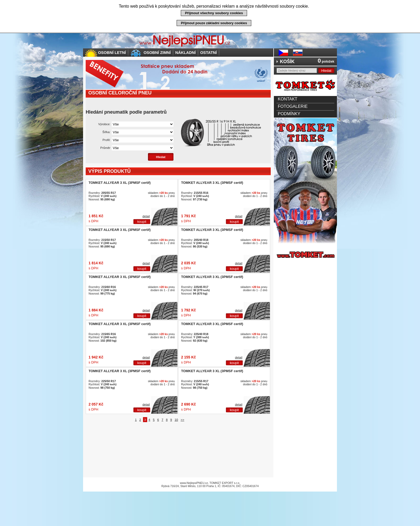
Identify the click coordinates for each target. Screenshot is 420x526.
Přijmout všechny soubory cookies (214, 13)
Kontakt (288, 99)
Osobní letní (112, 52)
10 (176, 420)
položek (326, 61)
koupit (142, 222)
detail (146, 216)
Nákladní (186, 52)
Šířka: (106, 132)
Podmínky (289, 114)
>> (182, 420)
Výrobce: (104, 124)
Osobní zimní (157, 52)
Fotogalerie (293, 106)
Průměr (105, 148)
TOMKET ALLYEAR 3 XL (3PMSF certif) (120, 183)
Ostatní (209, 52)
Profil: (106, 140)
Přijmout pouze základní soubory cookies (214, 23)
